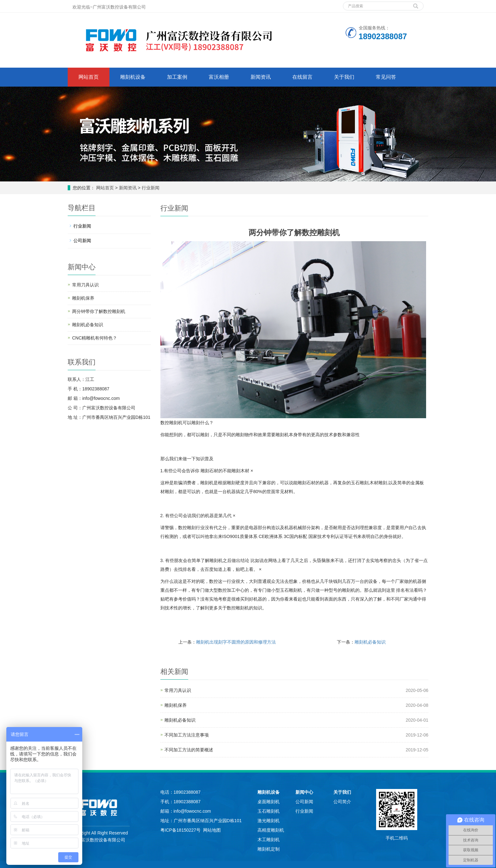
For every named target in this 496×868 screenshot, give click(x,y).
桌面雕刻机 (269, 802)
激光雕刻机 (269, 821)
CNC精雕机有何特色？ (95, 338)
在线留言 (302, 77)
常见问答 (386, 77)
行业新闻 (150, 188)
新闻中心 (304, 792)
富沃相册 (219, 77)
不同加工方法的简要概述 (189, 750)
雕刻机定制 (269, 849)
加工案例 (177, 77)
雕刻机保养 (176, 705)
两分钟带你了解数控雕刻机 (99, 311)
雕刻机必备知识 (370, 642)
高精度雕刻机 (271, 830)
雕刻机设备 (133, 77)
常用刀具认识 (178, 690)
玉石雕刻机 (269, 811)
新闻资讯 (261, 77)
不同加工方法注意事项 (187, 735)
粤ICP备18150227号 (181, 830)
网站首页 (89, 77)
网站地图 (212, 830)
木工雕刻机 (269, 840)
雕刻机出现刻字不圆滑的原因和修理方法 (236, 642)
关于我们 (344, 77)
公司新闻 (82, 241)
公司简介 (342, 802)
